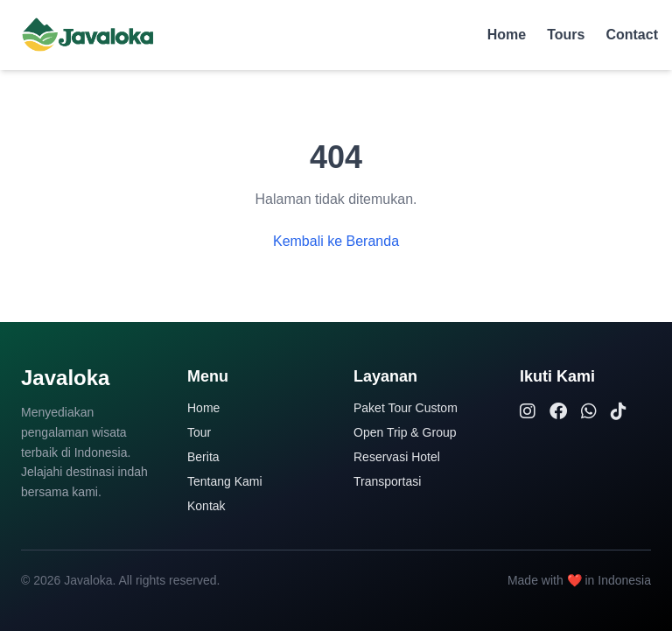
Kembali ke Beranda (336, 241)
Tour (199, 432)
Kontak (206, 506)
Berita (203, 457)
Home (507, 35)
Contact (632, 35)
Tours (566, 35)
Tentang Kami (225, 481)
